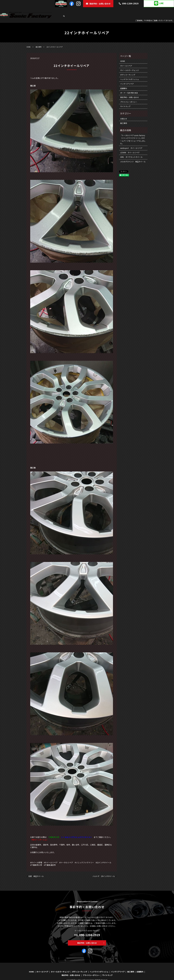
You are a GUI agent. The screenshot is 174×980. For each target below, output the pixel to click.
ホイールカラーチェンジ (91, 10)
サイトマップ (125, 100)
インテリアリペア (146, 10)
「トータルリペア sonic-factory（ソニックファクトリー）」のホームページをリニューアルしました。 (133, 133)
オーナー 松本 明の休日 (129, 87)
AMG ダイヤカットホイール (131, 151)
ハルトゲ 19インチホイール (104, 870)
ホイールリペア (74, 10)
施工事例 (158, 10)
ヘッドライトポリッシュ (128, 10)
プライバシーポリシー (129, 96)
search (172, 10)
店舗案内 (166, 10)
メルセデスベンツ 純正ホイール (133, 156)
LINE (159, 3)
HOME (64, 10)
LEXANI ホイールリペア (130, 147)
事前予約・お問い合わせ (98, 4)
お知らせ (124, 113)
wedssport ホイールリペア (131, 142)
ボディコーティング (110, 10)
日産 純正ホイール (36, 870)
